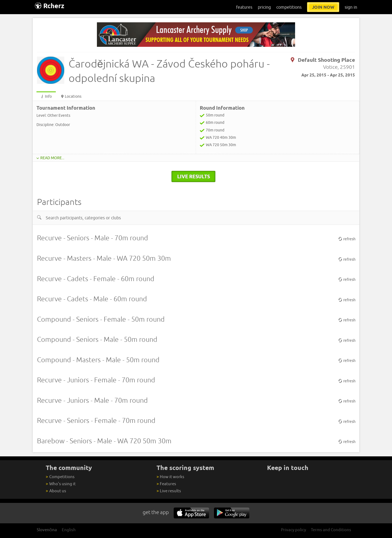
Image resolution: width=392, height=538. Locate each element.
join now (323, 7)
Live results (169, 491)
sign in (351, 7)
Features (166, 484)
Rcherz (50, 6)
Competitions (60, 477)
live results (194, 176)
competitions (289, 7)
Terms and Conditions (331, 530)
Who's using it (61, 484)
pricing (264, 7)
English (69, 530)
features (244, 7)
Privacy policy (293, 530)
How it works (170, 477)
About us (56, 491)
